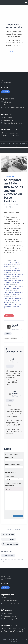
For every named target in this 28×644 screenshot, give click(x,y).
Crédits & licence (10, 544)
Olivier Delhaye (15, 392)
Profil (8, 334)
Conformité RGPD (9, 120)
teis (13, 359)
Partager (9, 316)
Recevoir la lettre (8, 555)
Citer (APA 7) (9, 539)
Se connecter (14, 51)
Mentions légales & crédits (12, 123)
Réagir (10, 366)
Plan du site (6, 117)
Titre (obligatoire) (12, 476)
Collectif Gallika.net (16, 326)
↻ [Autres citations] (17, 130)
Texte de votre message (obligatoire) (14, 484)
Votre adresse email (12, 465)
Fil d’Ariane (8, 535)
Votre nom (9, 458)
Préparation (10, 176)
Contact (5, 92)
